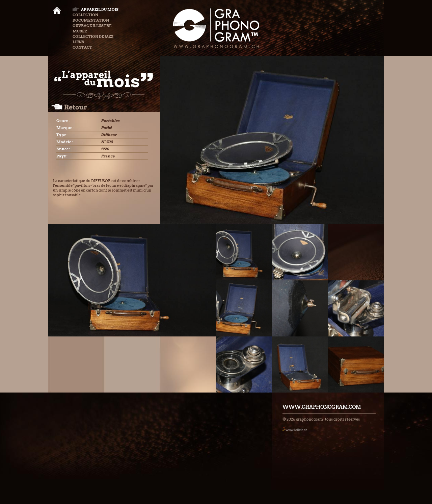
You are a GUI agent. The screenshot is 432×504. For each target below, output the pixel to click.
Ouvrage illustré (92, 26)
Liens (78, 42)
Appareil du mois (96, 9)
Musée (80, 31)
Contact (82, 47)
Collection (85, 15)
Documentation (91, 20)
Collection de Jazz (93, 36)
